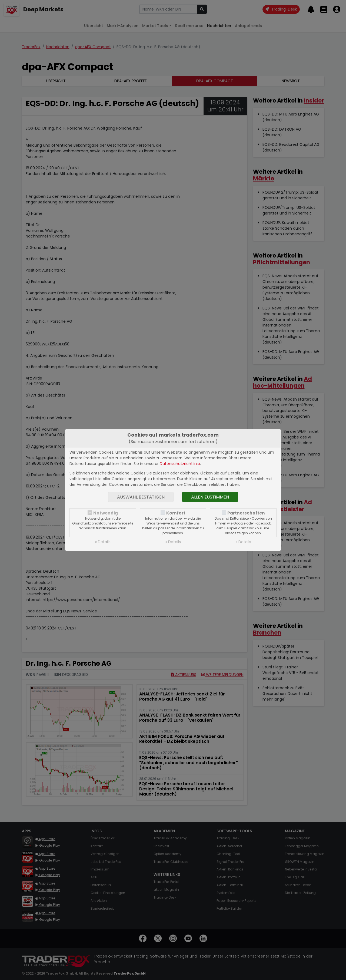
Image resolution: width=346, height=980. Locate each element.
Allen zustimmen (210, 497)
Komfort (176, 513)
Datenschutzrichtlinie (180, 464)
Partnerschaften (246, 513)
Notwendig (106, 513)
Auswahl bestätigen (141, 497)
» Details (103, 542)
